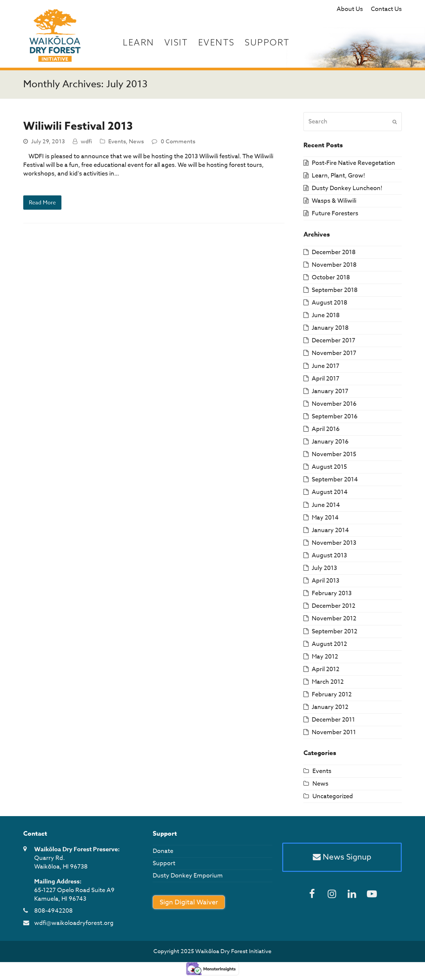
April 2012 (326, 671)
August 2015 (329, 469)
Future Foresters (335, 216)
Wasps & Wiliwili (334, 203)
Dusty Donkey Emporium (188, 878)
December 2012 (334, 608)
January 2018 (330, 330)
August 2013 (329, 558)
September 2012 (335, 633)
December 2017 (334, 343)
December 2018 (334, 254)
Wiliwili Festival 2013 (78, 129)
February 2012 (332, 697)
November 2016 (334, 406)
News (136, 143)
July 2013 (324, 570)
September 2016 (335, 419)
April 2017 (326, 381)
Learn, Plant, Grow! (339, 178)
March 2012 (328, 684)
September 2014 (335, 482)
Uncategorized (333, 798)
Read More (43, 205)
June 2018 (326, 318)
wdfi (86, 143)
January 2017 (330, 393)
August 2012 (329, 646)
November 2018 (334, 267)
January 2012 (330, 709)
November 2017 (334, 355)
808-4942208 (53, 913)
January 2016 (330, 444)
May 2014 (325, 520)
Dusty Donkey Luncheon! (347, 191)
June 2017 (326, 368)
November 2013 (334, 545)
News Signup (342, 860)
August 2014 (330, 494)
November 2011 (334, 735)
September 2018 (335, 292)
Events (117, 143)
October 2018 (331, 280)
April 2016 (326, 431)
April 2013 (326, 583)
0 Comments (178, 143)
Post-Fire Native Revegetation (353, 165)
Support (164, 866)
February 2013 (332, 596)
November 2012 (334, 621)
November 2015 (334, 457)
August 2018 (330, 305)
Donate (163, 853)
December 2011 (333, 722)
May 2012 (325, 659)
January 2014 (330, 532)
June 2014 (326, 507)
